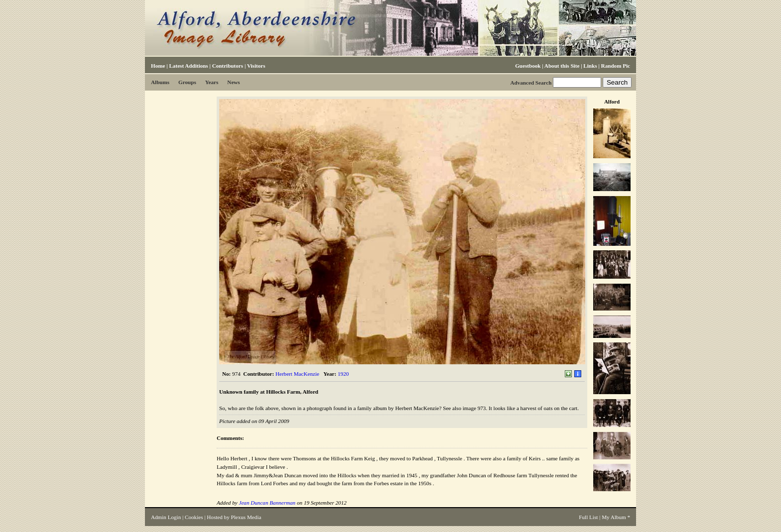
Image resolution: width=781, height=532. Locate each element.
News (233, 82)
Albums (160, 82)
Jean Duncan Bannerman (267, 503)
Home (158, 66)
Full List (588, 517)
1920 (343, 374)
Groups (187, 82)
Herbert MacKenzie (297, 374)
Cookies (194, 517)
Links (590, 66)
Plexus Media (246, 517)
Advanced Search (531, 83)
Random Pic (616, 66)
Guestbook (528, 66)
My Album (614, 517)
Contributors (228, 66)
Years (212, 82)
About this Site (562, 66)
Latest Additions (188, 66)
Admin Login (166, 517)
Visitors (256, 66)
